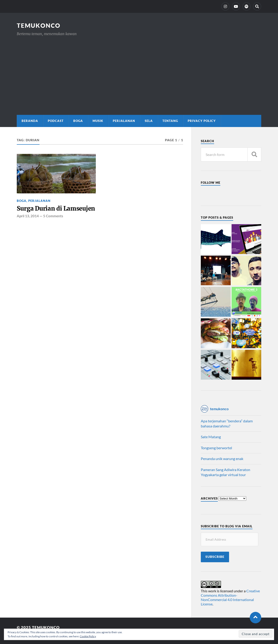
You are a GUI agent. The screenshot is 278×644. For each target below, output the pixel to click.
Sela (149, 121)
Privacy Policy (202, 121)
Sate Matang (211, 437)
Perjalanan (124, 121)
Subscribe (215, 557)
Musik (98, 121)
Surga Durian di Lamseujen (56, 209)
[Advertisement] (139, 71)
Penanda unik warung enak (222, 459)
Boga (78, 121)
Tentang (170, 121)
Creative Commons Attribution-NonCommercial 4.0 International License (230, 597)
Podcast (56, 121)
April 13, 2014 (28, 216)
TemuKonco (39, 25)
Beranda (30, 121)
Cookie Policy (88, 636)
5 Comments (53, 216)
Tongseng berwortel (216, 448)
